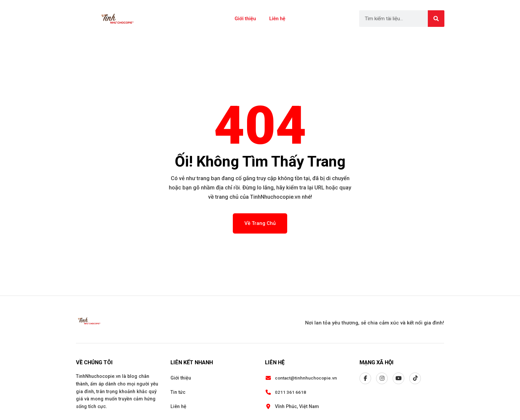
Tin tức (178, 392)
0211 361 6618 (291, 392)
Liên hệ (277, 19)
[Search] (436, 19)
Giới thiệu (245, 19)
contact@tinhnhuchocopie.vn (306, 378)
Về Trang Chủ (260, 223)
